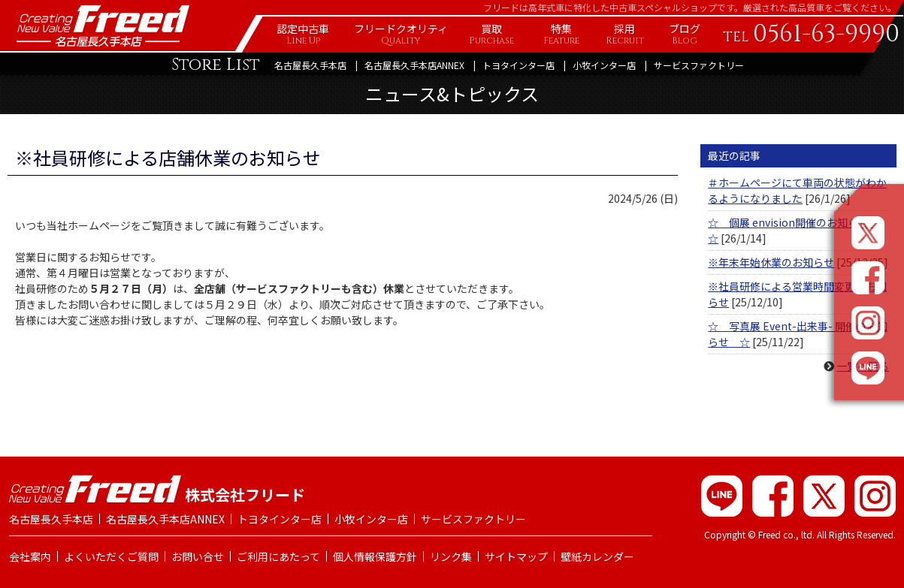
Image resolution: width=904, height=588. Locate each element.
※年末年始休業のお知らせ (771, 262)
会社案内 (30, 556)
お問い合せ (198, 556)
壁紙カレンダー (597, 556)
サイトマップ (516, 556)
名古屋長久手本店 (310, 65)
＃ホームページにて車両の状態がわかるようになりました (797, 190)
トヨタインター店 (519, 65)
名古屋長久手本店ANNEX (414, 65)
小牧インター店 (604, 65)
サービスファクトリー (699, 65)
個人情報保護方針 (375, 556)
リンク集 (451, 556)
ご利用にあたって (278, 556)
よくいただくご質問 (111, 556)
